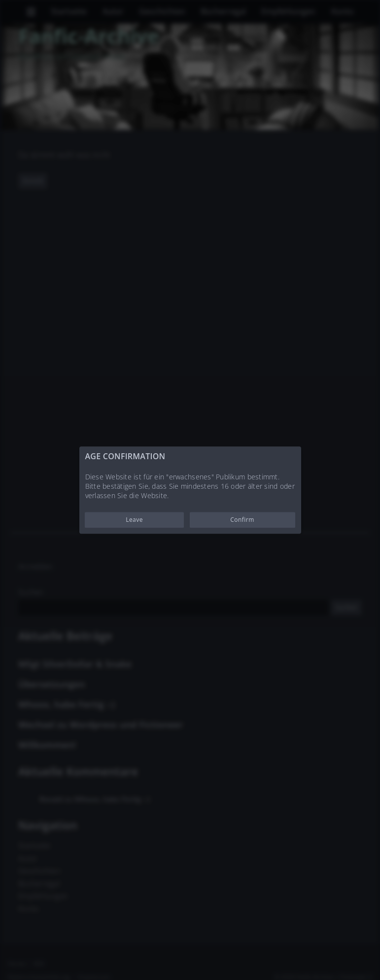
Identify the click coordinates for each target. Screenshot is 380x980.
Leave (134, 520)
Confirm (242, 520)
